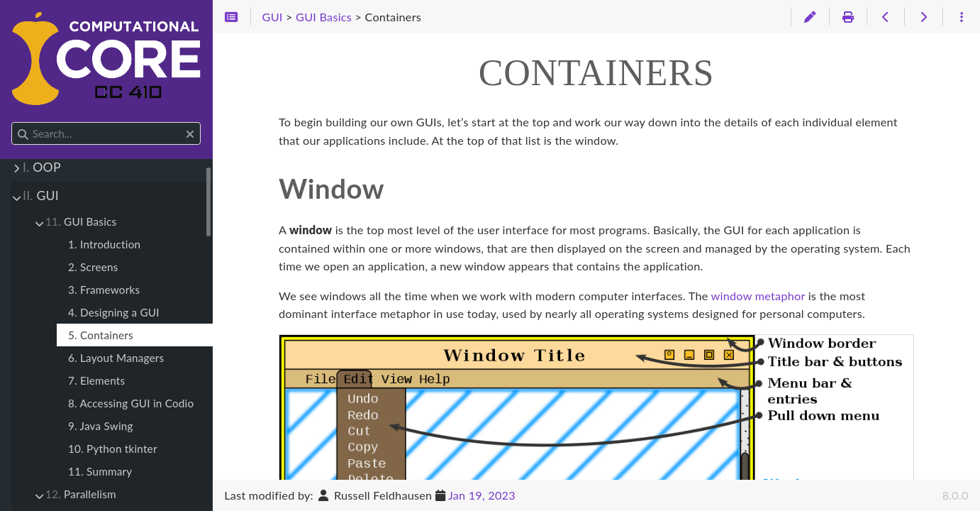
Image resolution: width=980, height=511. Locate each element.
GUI (41, 196)
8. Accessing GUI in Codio (131, 403)
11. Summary (100, 471)
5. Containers (101, 335)
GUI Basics (81, 221)
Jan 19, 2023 (482, 495)
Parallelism (81, 494)
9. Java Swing (101, 426)
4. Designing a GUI (114, 312)
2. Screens (93, 267)
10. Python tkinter (113, 449)
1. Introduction (104, 244)
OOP (42, 167)
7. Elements (96, 380)
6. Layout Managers (116, 358)
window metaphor (758, 296)
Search (12, 122)
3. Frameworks (104, 290)
